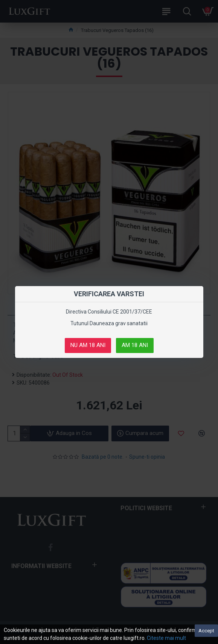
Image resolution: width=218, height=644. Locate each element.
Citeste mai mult (166, 638)
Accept (206, 631)
